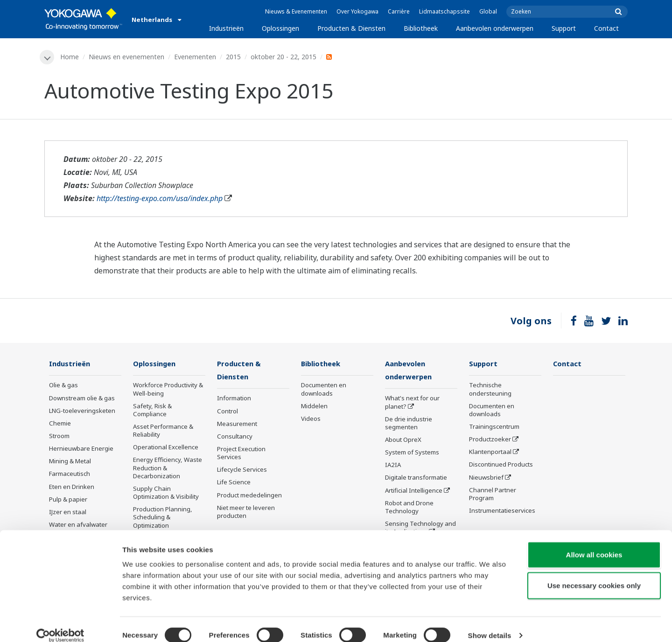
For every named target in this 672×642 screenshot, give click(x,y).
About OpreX (403, 440)
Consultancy (235, 437)
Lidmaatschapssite (444, 11)
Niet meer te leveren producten (246, 513)
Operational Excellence (166, 448)
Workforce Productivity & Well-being (168, 390)
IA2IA (393, 466)
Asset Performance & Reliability (163, 431)
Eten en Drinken (72, 487)
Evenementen (196, 57)
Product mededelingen (249, 496)
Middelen (314, 406)
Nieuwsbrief (486, 478)
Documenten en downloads (324, 390)
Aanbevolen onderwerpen (495, 28)
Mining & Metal (70, 462)
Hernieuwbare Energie (81, 449)
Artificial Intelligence (414, 491)
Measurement (237, 425)
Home (70, 57)
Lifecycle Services (242, 471)
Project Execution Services (241, 454)
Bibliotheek (421, 28)
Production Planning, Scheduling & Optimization (163, 518)
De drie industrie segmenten (409, 424)
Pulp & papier (68, 500)
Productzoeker (490, 440)
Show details (490, 624)
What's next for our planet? (412, 403)
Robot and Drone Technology (409, 508)
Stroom (59, 436)
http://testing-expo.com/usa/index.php (160, 199)
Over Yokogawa (357, 11)
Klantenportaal (490, 453)
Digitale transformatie (416, 479)
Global (488, 11)
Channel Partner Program (493, 494)
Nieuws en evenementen (127, 57)
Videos (311, 419)
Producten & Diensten (351, 28)
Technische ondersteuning (490, 390)
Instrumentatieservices (502, 511)
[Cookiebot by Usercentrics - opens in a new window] (60, 624)
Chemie (60, 424)
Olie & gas (63, 386)
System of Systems (412, 454)
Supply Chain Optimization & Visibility (166, 493)
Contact (606, 28)
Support (564, 28)
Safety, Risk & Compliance (152, 410)
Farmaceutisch (70, 475)
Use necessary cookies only (594, 574)
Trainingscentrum (494, 427)
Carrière (399, 11)
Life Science (234, 483)
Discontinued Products (501, 465)
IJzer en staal (68, 512)
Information (234, 399)
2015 (234, 57)
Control (227, 412)
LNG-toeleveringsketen (82, 411)
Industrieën (226, 28)
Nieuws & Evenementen (296, 11)
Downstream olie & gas (82, 398)
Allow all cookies (594, 543)
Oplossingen (280, 28)
